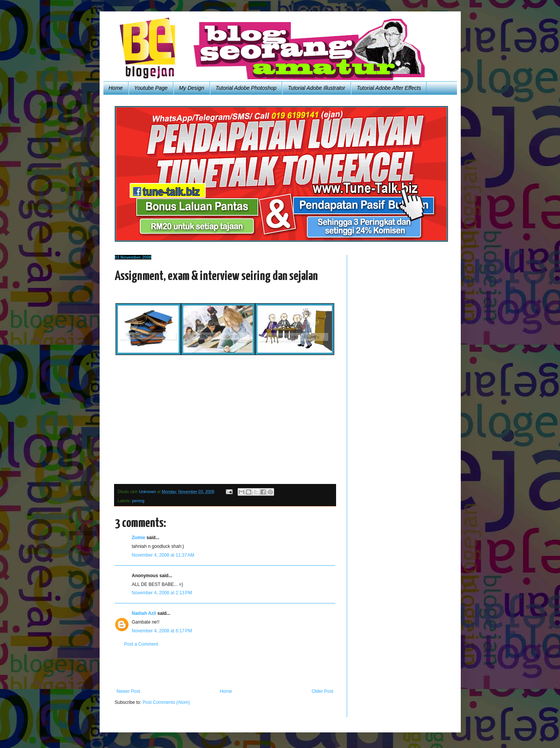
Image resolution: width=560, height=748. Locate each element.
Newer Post (128, 691)
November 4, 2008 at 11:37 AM (163, 555)
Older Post (323, 691)
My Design (192, 88)
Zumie (139, 538)
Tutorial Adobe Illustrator (316, 88)
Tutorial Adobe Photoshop (246, 88)
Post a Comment (141, 644)
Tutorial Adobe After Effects (389, 88)
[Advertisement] (225, 668)
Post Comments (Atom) (166, 702)
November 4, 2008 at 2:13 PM (162, 593)
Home (116, 88)
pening (138, 501)
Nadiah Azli (144, 613)
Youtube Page (151, 88)
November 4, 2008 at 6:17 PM (162, 631)
